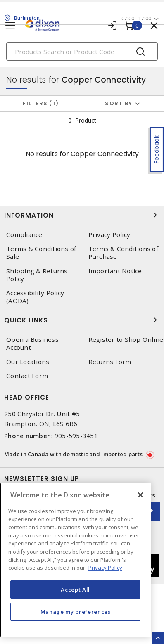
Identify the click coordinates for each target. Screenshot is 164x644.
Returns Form (110, 362)
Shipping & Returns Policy (37, 275)
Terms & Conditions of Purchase (123, 253)
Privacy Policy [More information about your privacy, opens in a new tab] (105, 568)
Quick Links (82, 320)
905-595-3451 (76, 436)
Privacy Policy (109, 235)
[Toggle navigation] (10, 25)
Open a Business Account (32, 343)
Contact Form (27, 376)
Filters (41, 103)
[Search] (82, 51)
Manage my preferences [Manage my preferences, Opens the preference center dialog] (76, 612)
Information (82, 215)
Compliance (24, 235)
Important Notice (115, 271)
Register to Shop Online (126, 340)
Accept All (75, 590)
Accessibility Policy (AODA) (35, 297)
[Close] (140, 495)
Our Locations (28, 362)
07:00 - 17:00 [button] (136, 18)
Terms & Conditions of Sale (41, 253)
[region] (75, 560)
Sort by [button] (119, 103)
